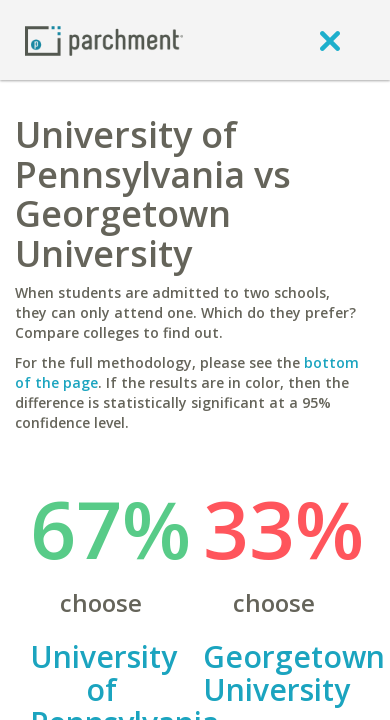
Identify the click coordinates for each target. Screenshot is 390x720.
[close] (330, 40)
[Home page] (104, 39)
